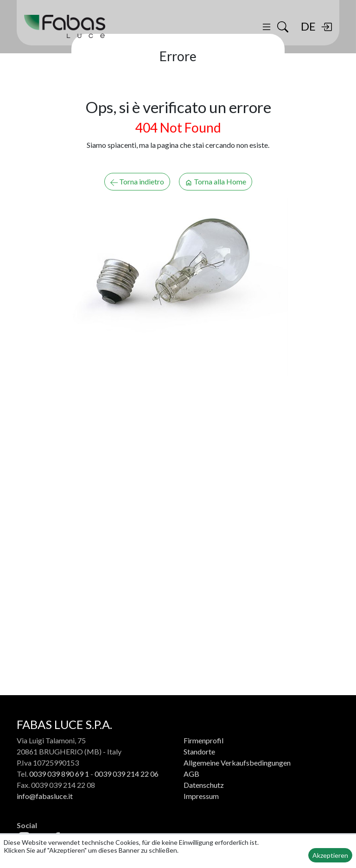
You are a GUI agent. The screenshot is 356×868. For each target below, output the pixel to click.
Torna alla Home (216, 182)
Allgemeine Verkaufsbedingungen (237, 763)
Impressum (201, 796)
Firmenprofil (203, 740)
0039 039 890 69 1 (59, 774)
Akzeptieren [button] (330, 855)
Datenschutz (204, 785)
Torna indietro (137, 182)
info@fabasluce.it (45, 796)
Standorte (199, 751)
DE (308, 26)
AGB (191, 774)
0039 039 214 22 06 (127, 774)
